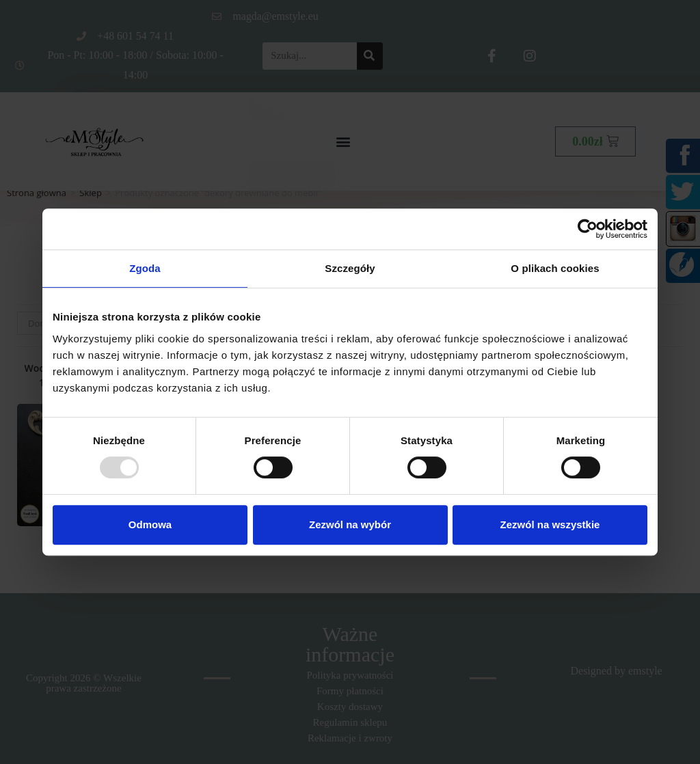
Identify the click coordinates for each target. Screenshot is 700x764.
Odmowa (150, 524)
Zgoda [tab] (145, 268)
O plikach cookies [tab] (555, 268)
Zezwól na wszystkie (550, 524)
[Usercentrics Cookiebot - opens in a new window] (588, 229)
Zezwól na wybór (350, 524)
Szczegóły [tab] (350, 268)
